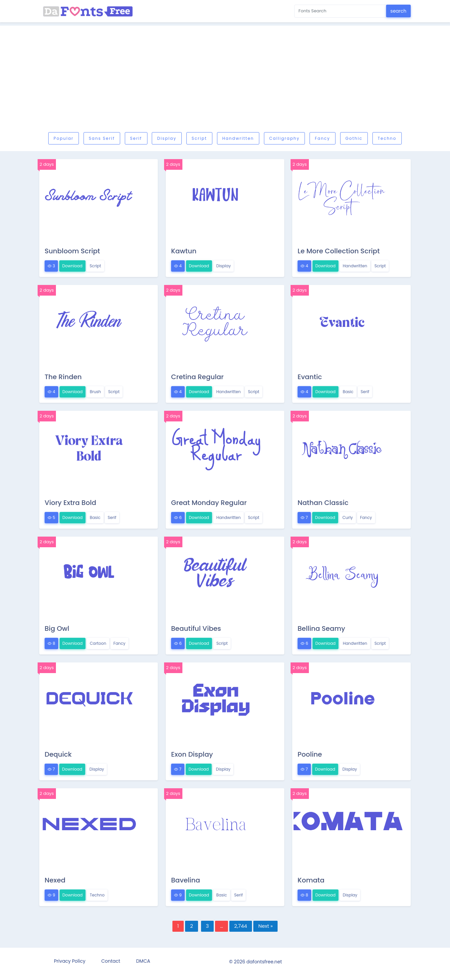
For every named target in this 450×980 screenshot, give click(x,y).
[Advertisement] (239, 81)
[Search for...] (340, 11)
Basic (348, 392)
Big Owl (57, 628)
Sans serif (102, 138)
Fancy (323, 138)
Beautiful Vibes (196, 628)
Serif (136, 138)
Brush (95, 392)
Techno (387, 138)
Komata (311, 880)
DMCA (143, 961)
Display (167, 138)
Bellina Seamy (321, 628)
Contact (111, 961)
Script (199, 138)
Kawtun (184, 251)
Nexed (55, 880)
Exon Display (192, 754)
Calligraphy (284, 138)
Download (72, 266)
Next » (265, 926)
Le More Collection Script (339, 251)
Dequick (58, 754)
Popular (64, 138)
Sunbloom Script (72, 251)
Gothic (354, 138)
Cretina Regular (197, 377)
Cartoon (98, 643)
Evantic (310, 377)
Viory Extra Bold (70, 503)
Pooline (310, 754)
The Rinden (63, 377)
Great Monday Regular (209, 503)
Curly (348, 517)
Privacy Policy (70, 961)
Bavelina (186, 880)
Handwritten (238, 138)
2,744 (241, 926)
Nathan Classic (323, 503)
